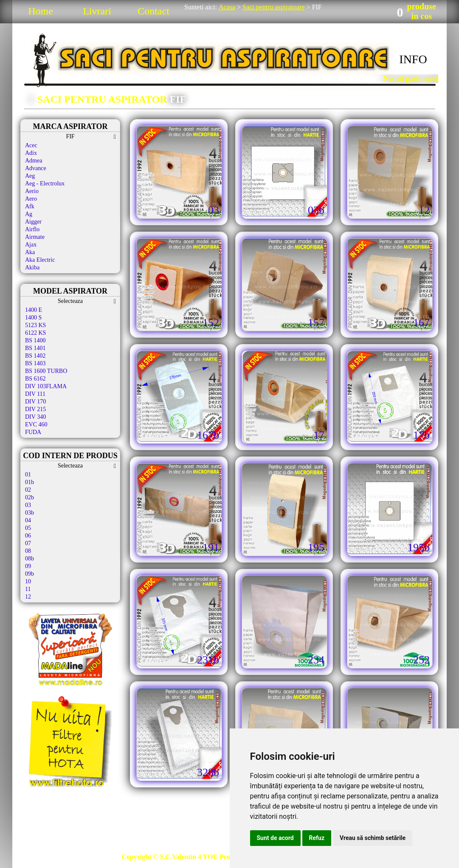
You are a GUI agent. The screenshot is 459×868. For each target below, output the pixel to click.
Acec (31, 145)
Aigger (33, 222)
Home (41, 11)
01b (30, 482)
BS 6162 (35, 379)
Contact (153, 11)
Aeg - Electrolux (45, 183)
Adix (31, 153)
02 (28, 490)
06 (28, 536)
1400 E (34, 310)
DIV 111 (35, 394)
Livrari (97, 11)
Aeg (30, 176)
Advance (36, 168)
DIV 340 (35, 417)
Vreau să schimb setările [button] (373, 838)
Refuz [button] (317, 838)
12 (28, 597)
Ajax (31, 245)
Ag (29, 214)
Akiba (32, 267)
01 (28, 475)
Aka (30, 252)
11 (28, 589)
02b (30, 497)
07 (28, 543)
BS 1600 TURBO (46, 371)
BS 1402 (35, 356)
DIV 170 (35, 402)
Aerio (32, 191)
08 (28, 551)
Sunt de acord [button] (275, 838)
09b (30, 574)
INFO (413, 59)
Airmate (35, 237)
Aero (31, 199)
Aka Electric (40, 260)
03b (30, 513)
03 (28, 505)
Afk (30, 206)
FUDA (33, 432)
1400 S (33, 318)
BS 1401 (35, 348)
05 (28, 528)
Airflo (32, 229)
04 (28, 520)
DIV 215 (35, 409)
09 (28, 566)
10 (28, 581)
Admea (34, 161)
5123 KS (35, 325)
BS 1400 (35, 340)
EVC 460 (36, 424)
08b (30, 559)
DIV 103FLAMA (46, 386)
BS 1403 (35, 363)
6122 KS (35, 333)
